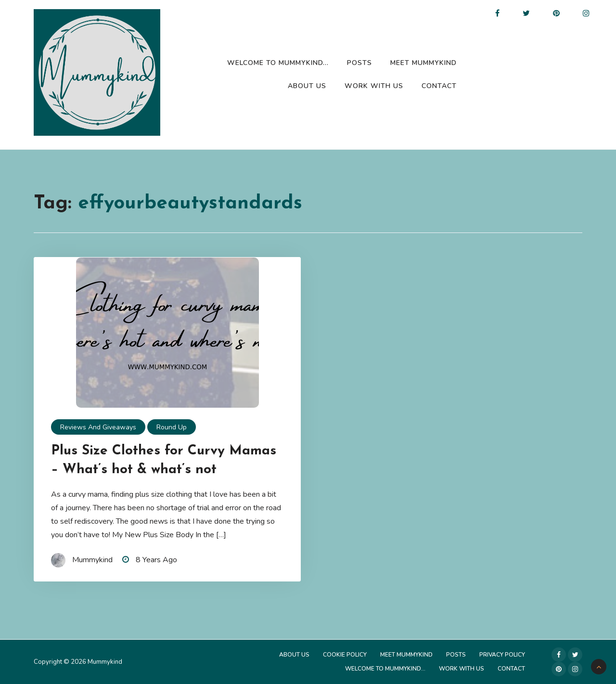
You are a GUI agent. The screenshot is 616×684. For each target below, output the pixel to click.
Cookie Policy (345, 655)
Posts (359, 63)
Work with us (374, 86)
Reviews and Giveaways (98, 427)
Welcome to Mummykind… (278, 63)
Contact (439, 86)
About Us (307, 86)
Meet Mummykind (423, 63)
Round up (172, 427)
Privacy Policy (502, 655)
